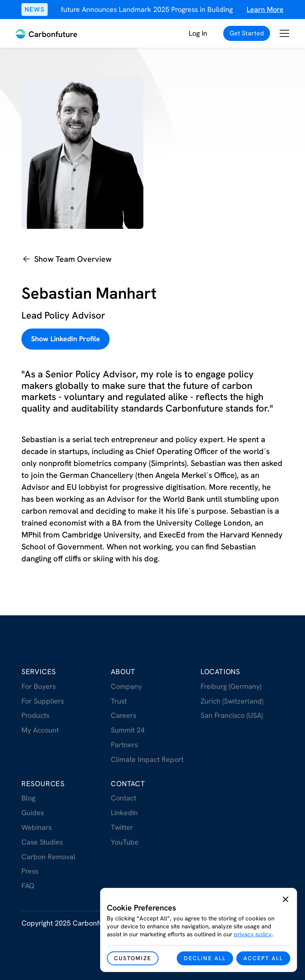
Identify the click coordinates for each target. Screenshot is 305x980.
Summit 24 (128, 730)
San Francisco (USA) (232, 715)
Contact (128, 784)
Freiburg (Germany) (231, 686)
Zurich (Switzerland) (232, 701)
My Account (40, 730)
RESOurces (43, 784)
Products (35, 715)
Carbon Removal (48, 857)
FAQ (28, 886)
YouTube (125, 842)
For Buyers (39, 686)
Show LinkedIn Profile (66, 339)
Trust (119, 701)
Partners (124, 745)
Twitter (122, 827)
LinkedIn (124, 813)
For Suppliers (43, 701)
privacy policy (253, 934)
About (123, 672)
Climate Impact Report (147, 759)
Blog (28, 798)
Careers (124, 715)
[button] (284, 34)
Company (126, 686)
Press (30, 871)
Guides (33, 813)
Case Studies (42, 842)
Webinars (37, 827)
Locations (220, 672)
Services (39, 672)
